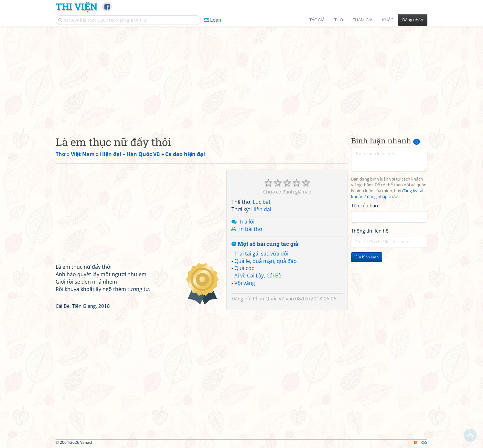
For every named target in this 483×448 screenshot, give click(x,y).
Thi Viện (76, 6)
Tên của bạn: (365, 205)
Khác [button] (388, 20)
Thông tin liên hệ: (370, 231)
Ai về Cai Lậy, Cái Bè (258, 276)
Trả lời (247, 222)
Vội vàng (245, 283)
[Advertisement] (242, 76)
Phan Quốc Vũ (269, 298)
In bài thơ (251, 229)
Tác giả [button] (317, 20)
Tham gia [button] (363, 20)
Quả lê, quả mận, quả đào (266, 261)
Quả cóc (244, 268)
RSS (421, 442)
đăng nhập (377, 197)
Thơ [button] (339, 20)
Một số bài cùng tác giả (265, 244)
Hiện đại (261, 209)
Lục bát (262, 202)
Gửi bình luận (367, 257)
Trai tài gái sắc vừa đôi (261, 254)
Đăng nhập (413, 20)
